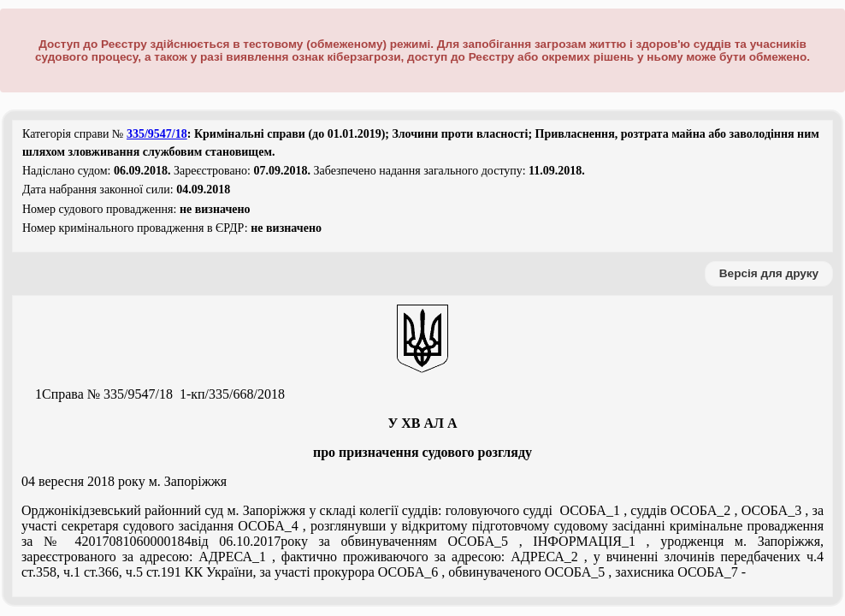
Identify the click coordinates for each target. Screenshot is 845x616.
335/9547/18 (157, 134)
